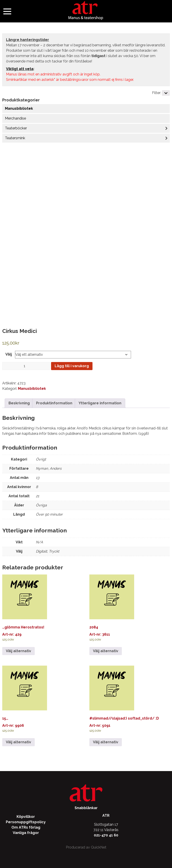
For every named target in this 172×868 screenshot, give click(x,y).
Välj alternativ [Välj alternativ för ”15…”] (18, 742)
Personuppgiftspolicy (26, 822)
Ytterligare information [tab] (100, 403)
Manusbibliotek (19, 108)
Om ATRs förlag (26, 827)
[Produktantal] (26, 366)
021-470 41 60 (106, 835)
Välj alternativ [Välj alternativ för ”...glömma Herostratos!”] (18, 651)
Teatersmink (15, 138)
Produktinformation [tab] (54, 403)
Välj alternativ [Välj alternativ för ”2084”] (106, 651)
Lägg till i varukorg (72, 366)
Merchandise (15, 118)
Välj (9, 354)
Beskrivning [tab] (19, 403)
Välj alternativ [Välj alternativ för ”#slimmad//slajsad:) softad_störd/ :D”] (106, 742)
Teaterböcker (16, 128)
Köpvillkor (26, 817)
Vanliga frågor (26, 833)
